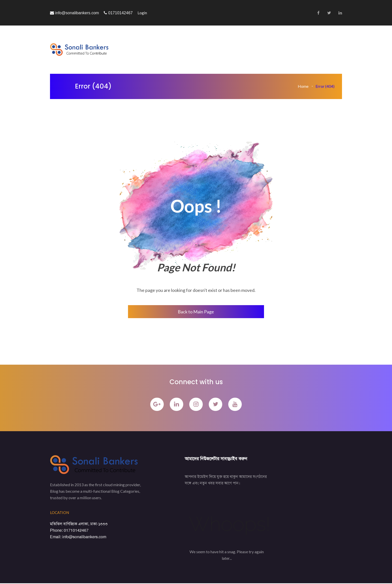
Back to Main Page (196, 312)
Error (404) (325, 86)
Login (142, 13)
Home (303, 86)
